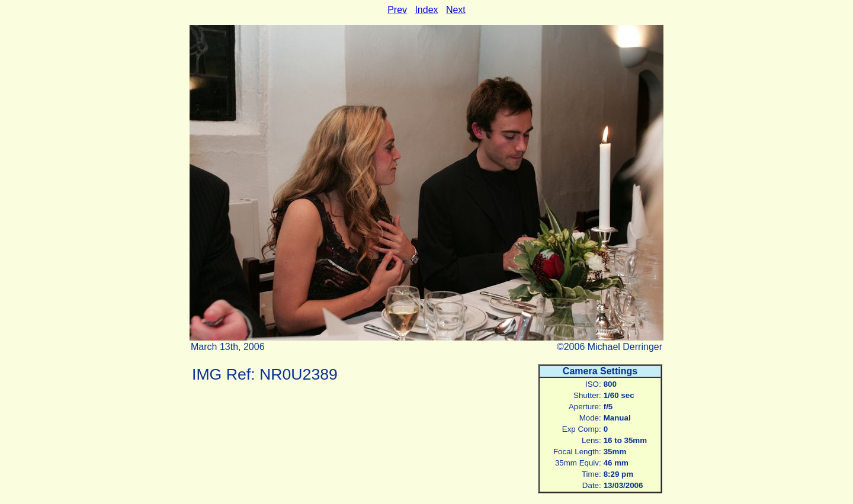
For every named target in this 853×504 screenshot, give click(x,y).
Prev (397, 10)
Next (456, 10)
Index (426, 10)
